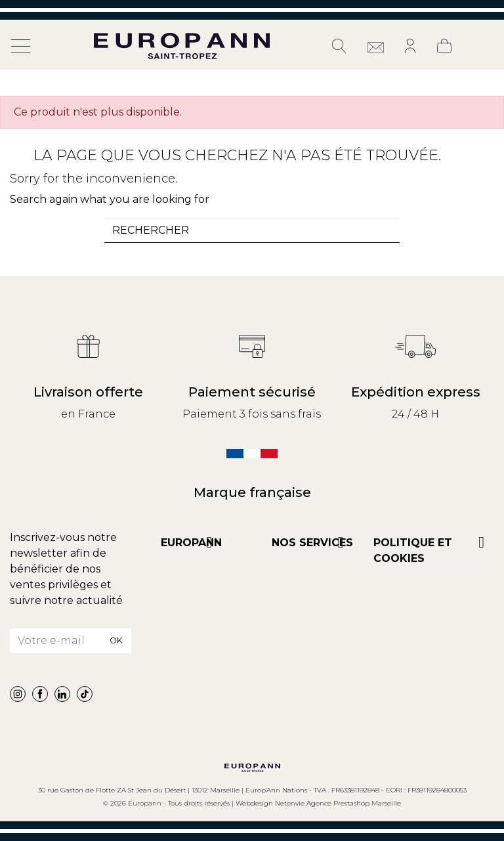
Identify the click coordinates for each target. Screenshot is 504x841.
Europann (191, 543)
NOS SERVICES (312, 543)
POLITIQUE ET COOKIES (413, 550)
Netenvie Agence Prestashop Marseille (338, 803)
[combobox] (252, 230)
